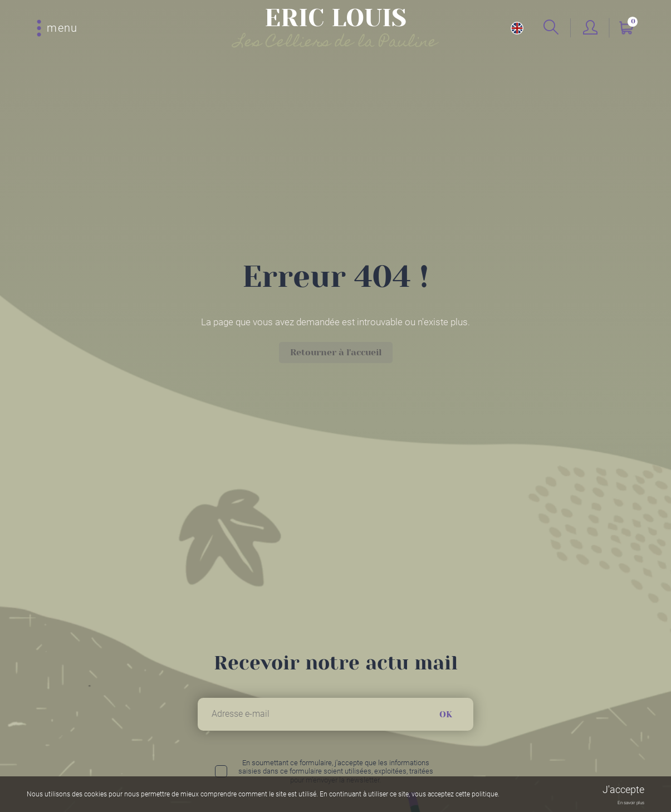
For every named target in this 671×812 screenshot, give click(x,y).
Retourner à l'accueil (336, 352)
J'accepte (623, 789)
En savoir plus (631, 803)
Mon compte (590, 28)
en (517, 28)
